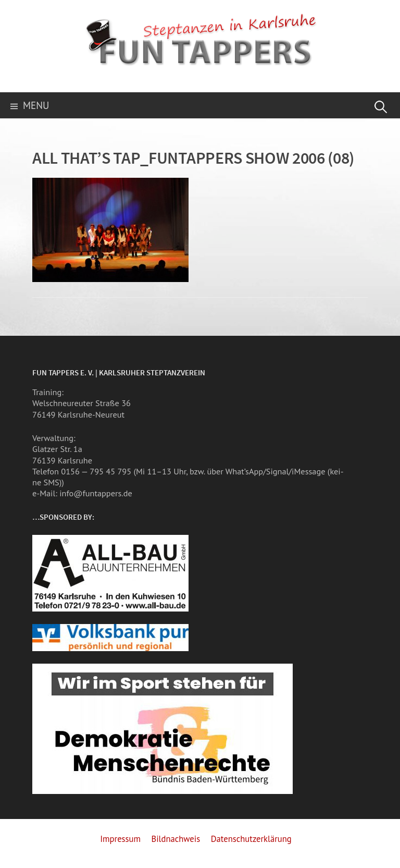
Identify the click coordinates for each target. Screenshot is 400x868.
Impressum (120, 839)
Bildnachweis (176, 839)
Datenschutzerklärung (251, 839)
